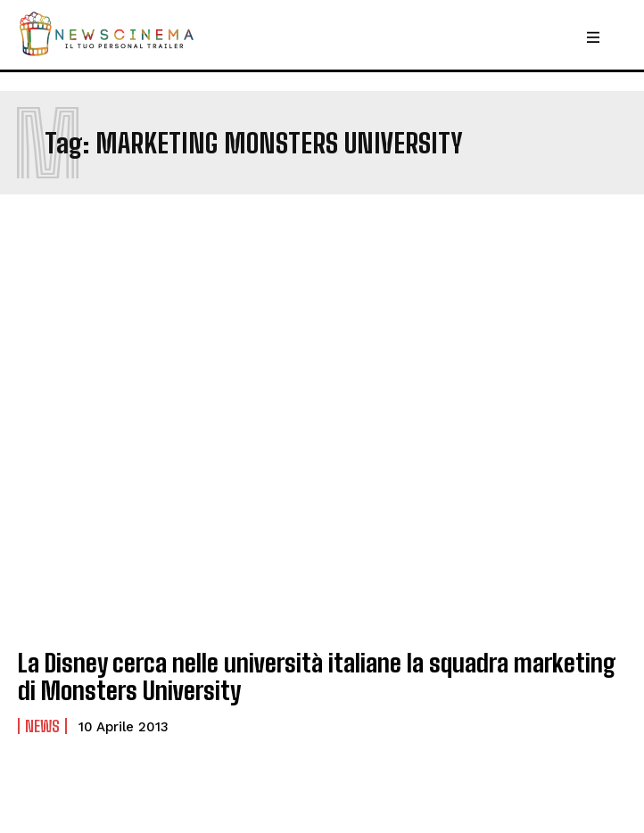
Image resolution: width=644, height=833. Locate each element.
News (42, 726)
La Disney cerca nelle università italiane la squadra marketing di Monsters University (317, 676)
